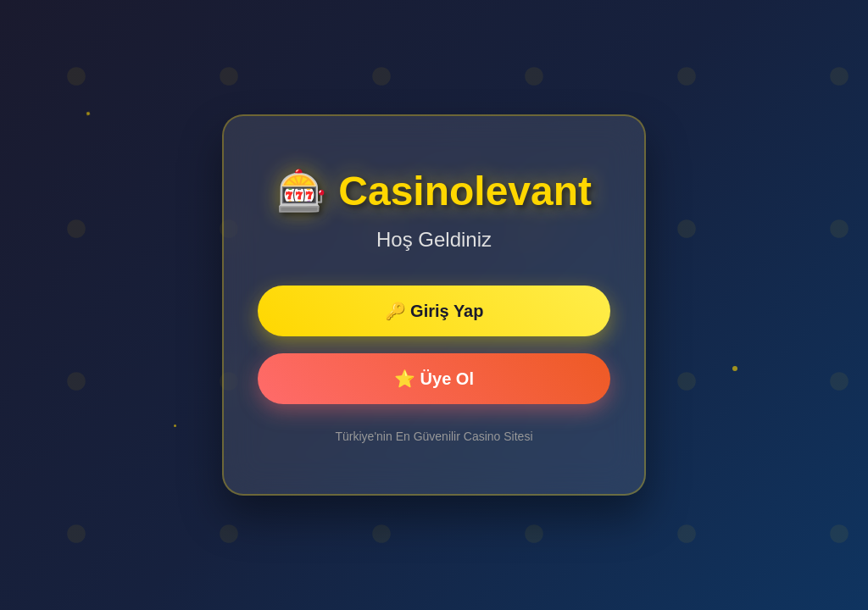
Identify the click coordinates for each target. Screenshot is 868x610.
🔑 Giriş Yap (434, 311)
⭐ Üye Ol (434, 379)
